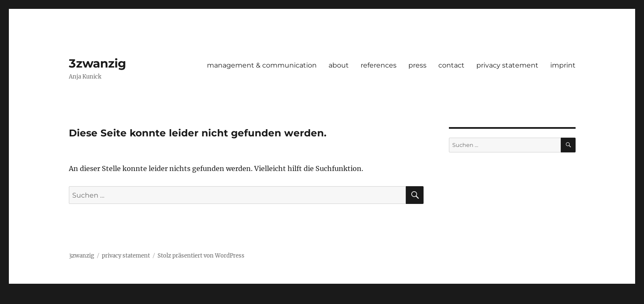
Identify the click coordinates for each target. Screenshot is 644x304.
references (379, 65)
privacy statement (507, 65)
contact (451, 65)
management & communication (262, 65)
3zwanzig (98, 63)
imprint (563, 65)
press (417, 65)
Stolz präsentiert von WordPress (201, 256)
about (339, 65)
